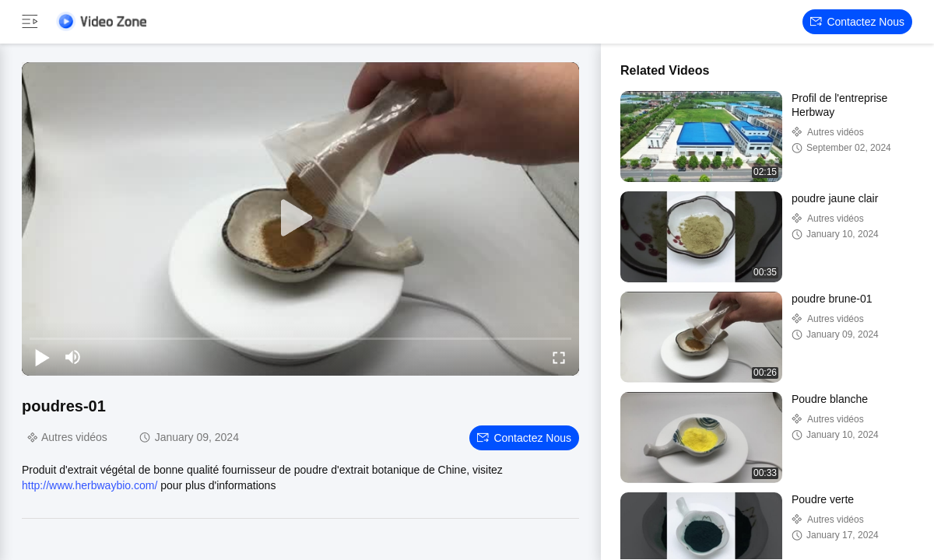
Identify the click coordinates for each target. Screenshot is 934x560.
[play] (300, 219)
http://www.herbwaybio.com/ (90, 485)
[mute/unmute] (73, 357)
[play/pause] (42, 357)
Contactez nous (857, 22)
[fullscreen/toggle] (559, 357)
